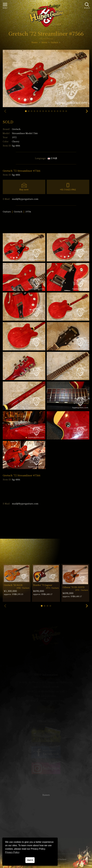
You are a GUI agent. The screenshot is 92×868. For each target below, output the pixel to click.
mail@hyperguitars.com (25, 199)
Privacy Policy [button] (12, 852)
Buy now (24, 189)
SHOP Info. (46, 709)
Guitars (7, 211)
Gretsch (16, 129)
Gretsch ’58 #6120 (13, 585)
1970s (28, 211)
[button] (26, 111)
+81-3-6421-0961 (68, 189)
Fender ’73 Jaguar (43, 585)
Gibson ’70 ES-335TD (74, 587)
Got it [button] (30, 860)
